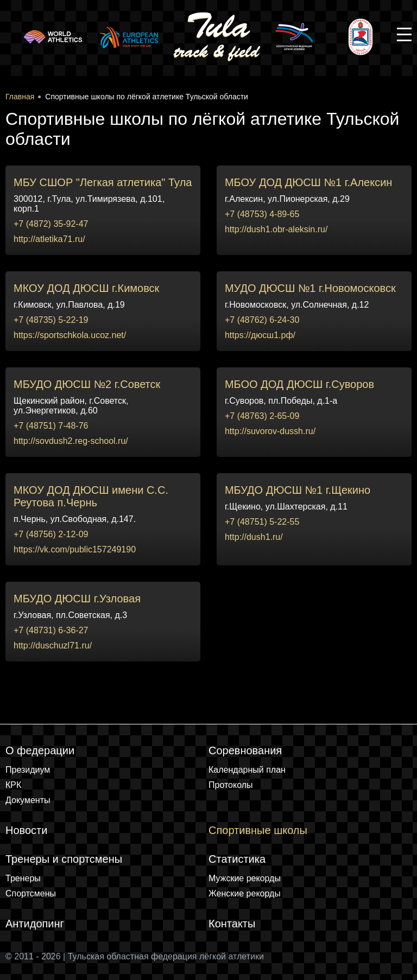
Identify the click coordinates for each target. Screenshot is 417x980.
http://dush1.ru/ (254, 537)
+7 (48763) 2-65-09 (262, 416)
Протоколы (231, 785)
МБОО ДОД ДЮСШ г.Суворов (299, 384)
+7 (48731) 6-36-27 (51, 630)
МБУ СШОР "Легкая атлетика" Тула (103, 182)
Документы (28, 800)
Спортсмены (31, 893)
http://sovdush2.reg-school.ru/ (71, 441)
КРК (13, 785)
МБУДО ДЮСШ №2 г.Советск (87, 384)
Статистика (237, 859)
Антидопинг (35, 924)
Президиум (28, 770)
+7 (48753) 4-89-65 (262, 214)
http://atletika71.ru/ (49, 239)
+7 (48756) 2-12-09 (51, 534)
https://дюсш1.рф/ (260, 335)
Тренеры (23, 878)
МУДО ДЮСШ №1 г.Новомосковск (310, 288)
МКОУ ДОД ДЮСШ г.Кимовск (86, 288)
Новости (26, 830)
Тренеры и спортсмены (64, 859)
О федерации (40, 750)
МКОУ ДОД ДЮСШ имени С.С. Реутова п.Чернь (91, 496)
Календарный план (247, 770)
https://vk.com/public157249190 (75, 549)
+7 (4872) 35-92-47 (51, 224)
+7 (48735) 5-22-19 (51, 320)
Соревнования (245, 750)
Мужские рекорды (245, 878)
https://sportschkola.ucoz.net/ (70, 335)
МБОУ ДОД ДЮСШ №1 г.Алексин (308, 182)
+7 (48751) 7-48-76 (51, 426)
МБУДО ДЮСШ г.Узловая (77, 599)
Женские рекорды (245, 893)
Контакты (232, 924)
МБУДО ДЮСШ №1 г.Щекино (298, 490)
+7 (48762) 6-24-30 (262, 320)
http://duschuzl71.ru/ (53, 645)
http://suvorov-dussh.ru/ (270, 431)
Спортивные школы (258, 830)
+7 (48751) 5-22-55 (262, 522)
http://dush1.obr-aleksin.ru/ (276, 229)
